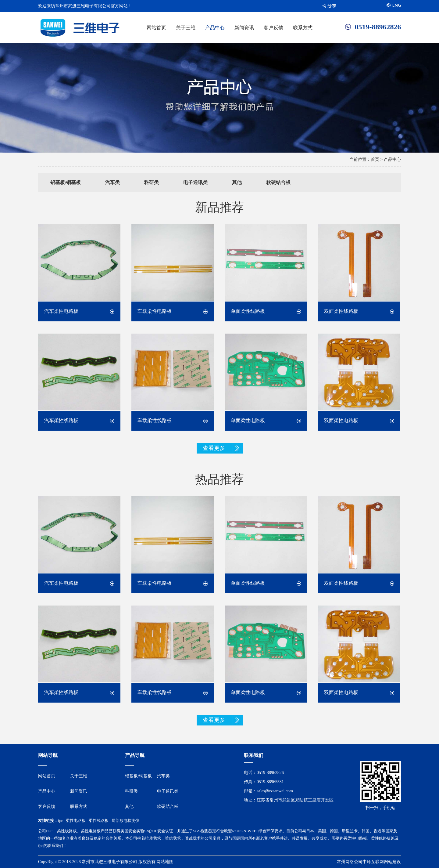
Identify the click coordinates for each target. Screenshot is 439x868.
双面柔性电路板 (341, 420)
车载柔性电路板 (155, 311)
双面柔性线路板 (341, 311)
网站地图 (165, 862)
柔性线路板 (99, 821)
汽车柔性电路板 (61, 311)
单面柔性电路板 (248, 420)
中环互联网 (373, 862)
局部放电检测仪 (125, 821)
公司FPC (46, 831)
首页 (375, 159)
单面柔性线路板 (248, 311)
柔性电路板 (76, 821)
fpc (61, 821)
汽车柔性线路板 (61, 420)
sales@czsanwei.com (275, 791)
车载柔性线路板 (155, 420)
